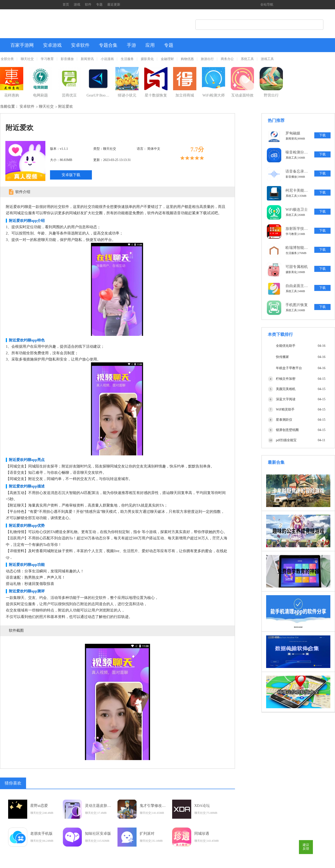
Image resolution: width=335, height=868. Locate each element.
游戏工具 (267, 59)
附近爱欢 (66, 106)
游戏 (77, 5)
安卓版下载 (71, 175)
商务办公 (227, 59)
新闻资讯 (87, 59)
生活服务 (127, 59)
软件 (88, 5)
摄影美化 (147, 59)
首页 (66, 5)
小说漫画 (107, 59)
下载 (322, 135)
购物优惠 (187, 59)
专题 (99, 5)
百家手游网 (22, 45)
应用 (150, 45)
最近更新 (114, 5)
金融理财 (167, 59)
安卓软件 (80, 45)
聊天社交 (27, 59)
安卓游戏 (52, 45)
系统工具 (247, 59)
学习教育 (47, 59)
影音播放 (67, 59)
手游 (131, 45)
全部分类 (7, 59)
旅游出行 (207, 59)
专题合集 (108, 45)
